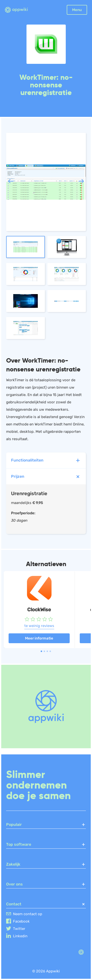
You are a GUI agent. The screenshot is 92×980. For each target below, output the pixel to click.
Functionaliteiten (46, 460)
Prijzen (47, 477)
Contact (46, 904)
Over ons (46, 884)
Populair (46, 825)
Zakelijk (46, 864)
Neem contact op (28, 914)
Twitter (19, 929)
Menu (77, 10)
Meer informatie (39, 638)
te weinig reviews (39, 626)
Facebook (21, 921)
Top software (46, 844)
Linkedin (20, 936)
